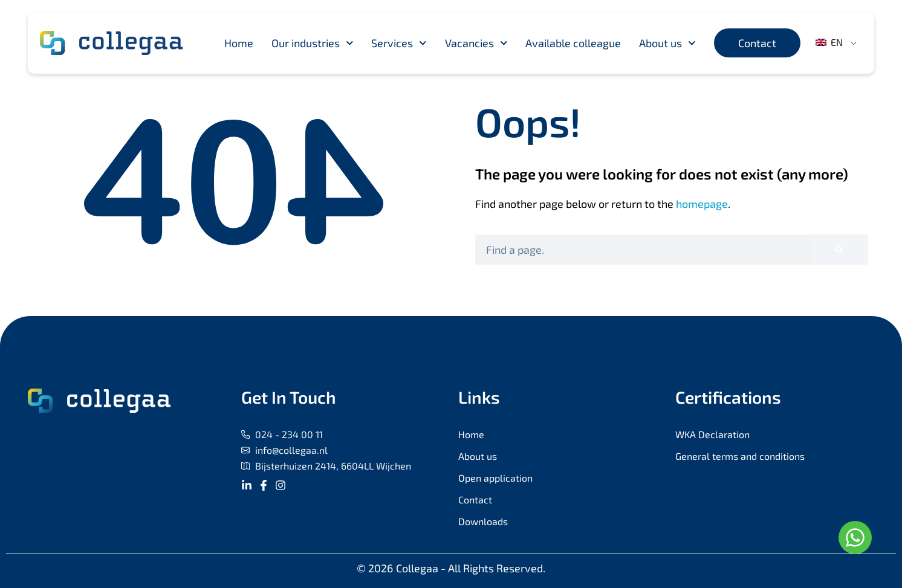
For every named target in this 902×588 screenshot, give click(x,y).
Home (239, 43)
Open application (495, 478)
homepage (702, 204)
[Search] (839, 250)
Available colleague (573, 43)
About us (667, 43)
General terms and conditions (740, 456)
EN (829, 42)
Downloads (483, 521)
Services (399, 43)
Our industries (313, 43)
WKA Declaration (712, 434)
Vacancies (476, 43)
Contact (475, 499)
